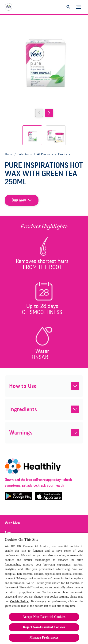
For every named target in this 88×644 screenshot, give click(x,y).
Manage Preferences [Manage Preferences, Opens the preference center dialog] (44, 638)
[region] (44, 588)
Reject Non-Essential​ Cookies (44, 627)
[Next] (49, 113)
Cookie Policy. (20, 601)
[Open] (68, 7)
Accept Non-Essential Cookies (44, 617)
